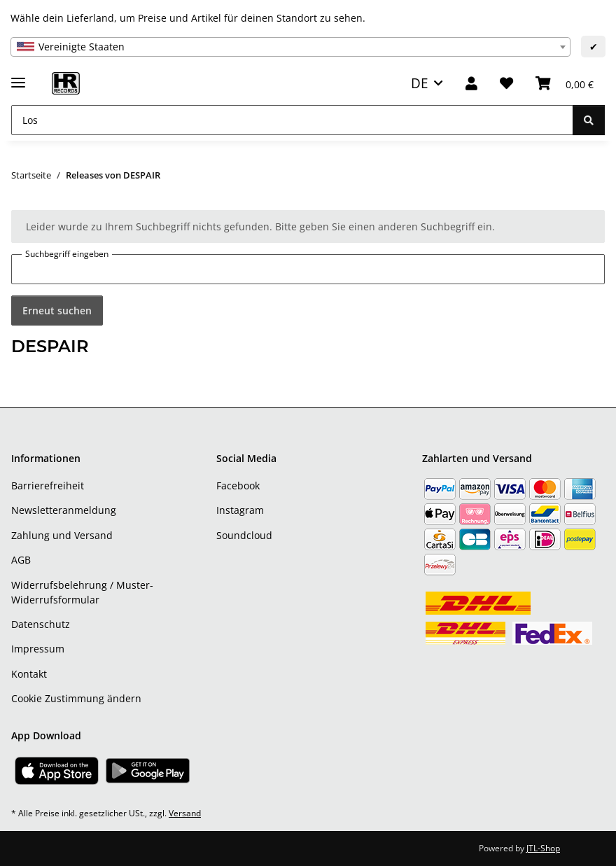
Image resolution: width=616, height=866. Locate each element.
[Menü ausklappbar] (18, 77)
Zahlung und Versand (62, 535)
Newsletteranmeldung (64, 510)
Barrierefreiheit (48, 486)
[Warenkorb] (565, 84)
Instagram (240, 510)
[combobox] (290, 47)
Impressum (38, 649)
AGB (21, 560)
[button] (471, 84)
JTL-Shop (543, 848)
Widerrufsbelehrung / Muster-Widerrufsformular (82, 592)
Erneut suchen (57, 310)
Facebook (238, 486)
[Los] (292, 120)
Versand (185, 813)
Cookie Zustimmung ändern (76, 698)
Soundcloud (244, 535)
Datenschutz (41, 624)
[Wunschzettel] (506, 84)
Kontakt (29, 674)
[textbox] (290, 47)
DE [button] (420, 83)
